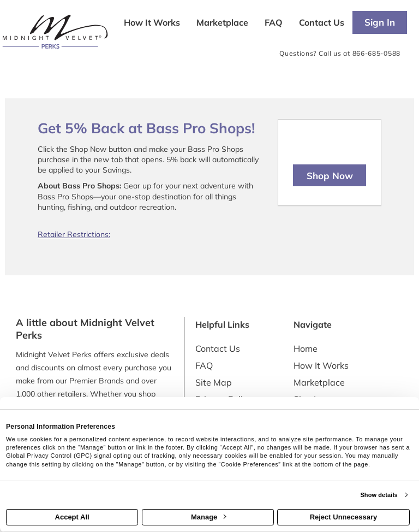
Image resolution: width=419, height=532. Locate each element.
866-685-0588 (376, 53)
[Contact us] (322, 23)
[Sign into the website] (380, 22)
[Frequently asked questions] (274, 23)
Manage (208, 517)
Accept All (72, 517)
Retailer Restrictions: (74, 234)
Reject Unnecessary (344, 517)
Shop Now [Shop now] (330, 176)
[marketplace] (222, 23)
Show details (379, 495)
